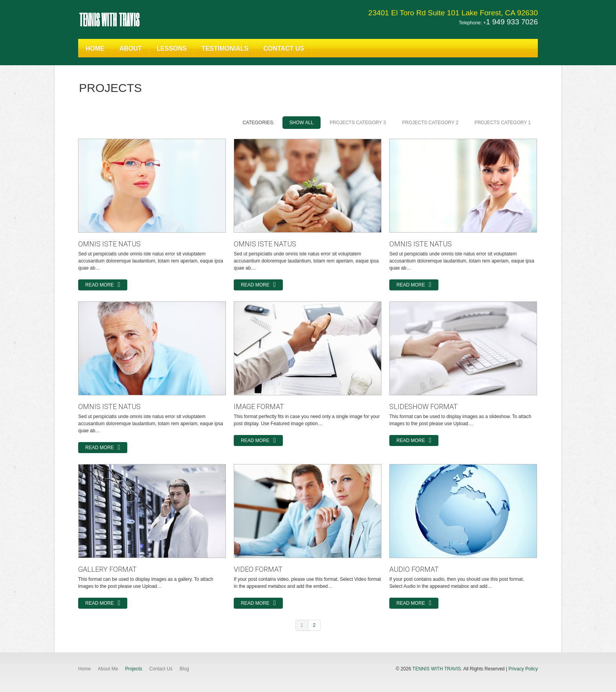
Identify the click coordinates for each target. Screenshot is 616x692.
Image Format (259, 407)
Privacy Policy (523, 669)
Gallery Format (107, 569)
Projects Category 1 (503, 123)
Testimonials (225, 49)
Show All (302, 123)
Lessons (172, 49)
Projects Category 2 (430, 123)
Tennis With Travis (109, 19)
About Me (108, 669)
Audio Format (414, 569)
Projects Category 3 (358, 123)
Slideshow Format (423, 407)
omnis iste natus (109, 244)
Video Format (258, 569)
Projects (133, 669)
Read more (100, 285)
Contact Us (284, 49)
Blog (184, 669)
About (131, 49)
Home (95, 49)
